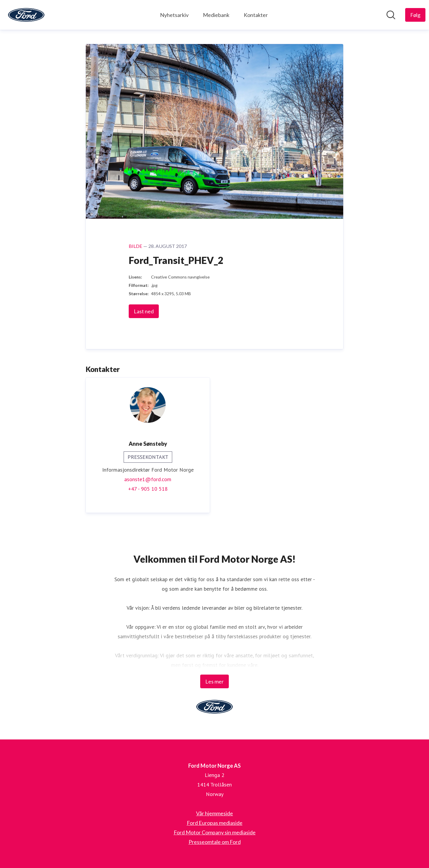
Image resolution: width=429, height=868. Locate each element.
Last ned (144, 311)
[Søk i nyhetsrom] (391, 15)
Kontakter (256, 15)
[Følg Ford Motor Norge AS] (415, 15)
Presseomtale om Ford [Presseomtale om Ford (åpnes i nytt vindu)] (215, 842)
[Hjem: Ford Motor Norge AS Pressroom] (26, 15)
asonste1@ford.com (148, 479)
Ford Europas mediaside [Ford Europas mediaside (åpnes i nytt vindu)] (215, 823)
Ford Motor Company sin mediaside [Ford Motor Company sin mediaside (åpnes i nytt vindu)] (215, 832)
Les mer (214, 681)
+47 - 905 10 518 (148, 489)
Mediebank (216, 15)
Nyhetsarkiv (174, 15)
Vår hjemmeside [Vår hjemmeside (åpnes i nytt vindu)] (214, 813)
